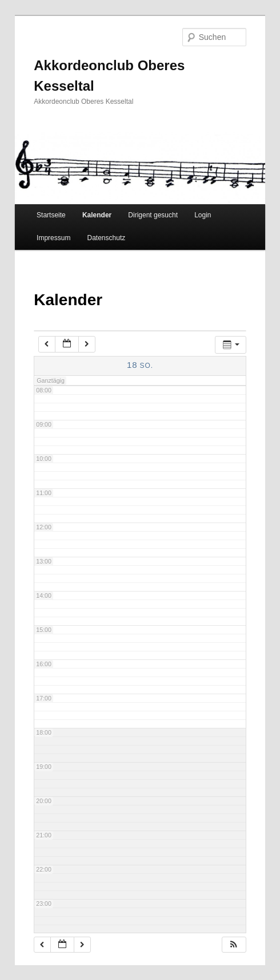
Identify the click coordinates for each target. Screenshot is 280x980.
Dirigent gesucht (153, 215)
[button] (234, 945)
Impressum (53, 238)
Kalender (97, 215)
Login (203, 215)
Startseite (51, 215)
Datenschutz (107, 238)
